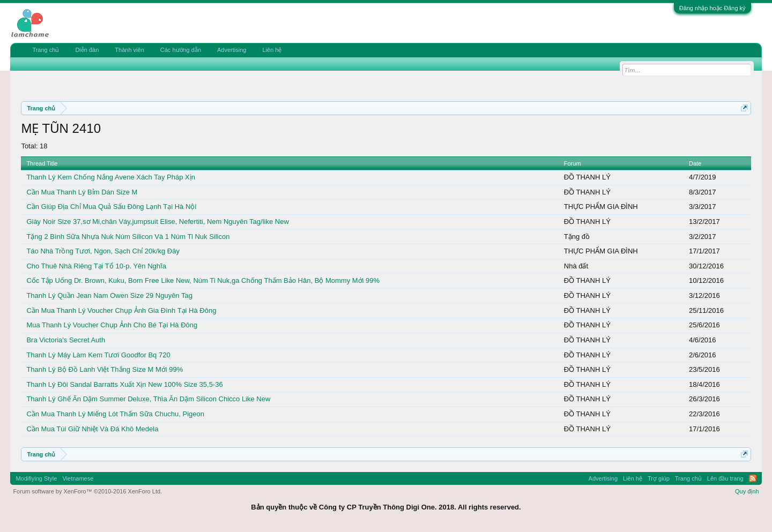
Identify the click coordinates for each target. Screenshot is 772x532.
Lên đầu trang (725, 478)
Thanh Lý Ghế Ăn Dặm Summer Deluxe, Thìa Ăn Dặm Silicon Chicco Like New (148, 399)
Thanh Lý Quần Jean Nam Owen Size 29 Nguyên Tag (109, 295)
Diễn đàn (87, 50)
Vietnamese (78, 478)
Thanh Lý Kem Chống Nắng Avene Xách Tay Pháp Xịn (111, 177)
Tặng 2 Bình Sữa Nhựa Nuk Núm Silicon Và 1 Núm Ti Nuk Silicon (128, 237)
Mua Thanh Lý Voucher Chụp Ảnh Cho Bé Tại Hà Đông (112, 325)
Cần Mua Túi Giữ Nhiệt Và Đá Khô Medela (92, 429)
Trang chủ (46, 50)
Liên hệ (272, 50)
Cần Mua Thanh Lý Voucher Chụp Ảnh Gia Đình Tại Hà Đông (121, 310)
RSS (753, 478)
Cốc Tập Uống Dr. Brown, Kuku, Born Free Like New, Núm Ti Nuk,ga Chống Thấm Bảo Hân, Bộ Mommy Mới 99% (203, 280)
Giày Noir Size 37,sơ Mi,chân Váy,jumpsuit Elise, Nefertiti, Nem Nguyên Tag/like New (157, 222)
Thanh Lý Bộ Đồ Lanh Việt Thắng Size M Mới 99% (105, 369)
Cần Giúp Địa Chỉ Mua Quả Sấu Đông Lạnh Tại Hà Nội (111, 207)
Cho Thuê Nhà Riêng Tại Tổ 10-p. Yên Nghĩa (96, 266)
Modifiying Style (36, 478)
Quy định (747, 491)
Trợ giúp (659, 478)
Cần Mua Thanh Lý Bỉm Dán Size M (82, 192)
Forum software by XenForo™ (87, 491)
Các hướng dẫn (181, 50)
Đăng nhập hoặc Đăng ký (712, 8)
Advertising (232, 50)
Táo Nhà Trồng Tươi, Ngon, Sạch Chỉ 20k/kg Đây (103, 251)
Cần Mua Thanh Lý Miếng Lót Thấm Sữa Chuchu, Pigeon (115, 414)
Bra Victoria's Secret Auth (66, 340)
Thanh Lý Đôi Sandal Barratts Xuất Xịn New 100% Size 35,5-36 (124, 384)
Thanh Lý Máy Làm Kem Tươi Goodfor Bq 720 (98, 355)
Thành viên (129, 50)
